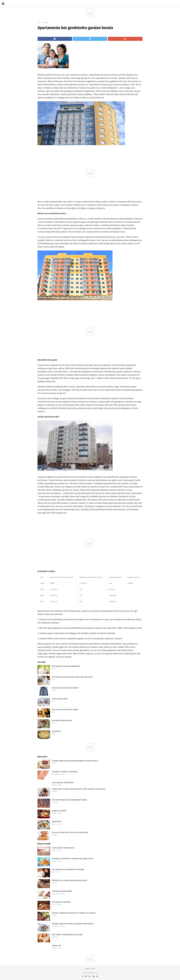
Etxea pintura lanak (60, 699)
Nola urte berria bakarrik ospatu (65, 710)
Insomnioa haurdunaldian (62, 891)
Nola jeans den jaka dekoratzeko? (65, 688)
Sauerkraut (56, 731)
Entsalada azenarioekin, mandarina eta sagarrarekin (72, 859)
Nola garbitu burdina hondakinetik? (66, 666)
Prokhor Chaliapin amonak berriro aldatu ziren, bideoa (74, 913)
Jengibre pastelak (59, 811)
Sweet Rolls (57, 822)
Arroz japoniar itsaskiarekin (63, 783)
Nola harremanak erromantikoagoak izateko (69, 800)
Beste (39, 22)
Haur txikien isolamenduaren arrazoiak (67, 935)
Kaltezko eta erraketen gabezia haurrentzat (69, 880)
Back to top (90, 969)
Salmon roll (57, 945)
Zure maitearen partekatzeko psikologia (68, 869)
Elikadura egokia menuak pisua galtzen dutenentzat (73, 924)
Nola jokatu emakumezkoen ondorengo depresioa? (72, 677)
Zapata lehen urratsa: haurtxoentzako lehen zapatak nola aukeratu (79, 789)
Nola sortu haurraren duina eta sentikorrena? (70, 832)
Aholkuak (46, 22)
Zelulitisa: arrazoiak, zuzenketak (65, 772)
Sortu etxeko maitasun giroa (63, 848)
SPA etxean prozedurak (61, 902)
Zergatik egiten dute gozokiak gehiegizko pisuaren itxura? (75, 761)
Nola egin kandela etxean (62, 720)
